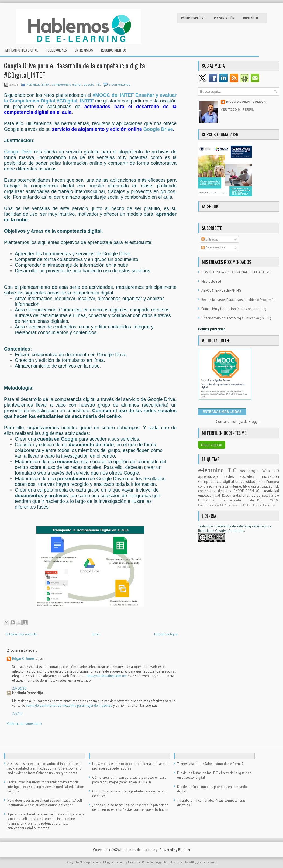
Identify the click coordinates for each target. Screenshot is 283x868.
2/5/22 (17, 714)
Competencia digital (67, 85)
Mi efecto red (211, 281)
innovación (269, 476)
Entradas (210, 239)
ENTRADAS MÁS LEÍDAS (222, 412)
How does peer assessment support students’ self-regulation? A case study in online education (45, 803)
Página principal (193, 18)
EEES (244, 505)
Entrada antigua (166, 634)
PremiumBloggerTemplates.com (163, 862)
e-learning (213, 470)
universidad (246, 481)
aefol (257, 495)
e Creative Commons (228, 531)
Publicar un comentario (24, 724)
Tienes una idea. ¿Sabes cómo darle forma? (210, 764)
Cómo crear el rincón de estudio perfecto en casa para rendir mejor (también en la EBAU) (129, 780)
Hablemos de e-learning (139, 850)
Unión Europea (268, 482)
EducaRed (259, 500)
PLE (276, 486)
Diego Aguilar (212, 445)
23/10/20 (19, 689)
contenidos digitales (216, 491)
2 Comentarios (119, 85)
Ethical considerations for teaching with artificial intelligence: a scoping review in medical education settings (46, 787)
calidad (268, 486)
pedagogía (251, 471)
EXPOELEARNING (248, 491)
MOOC (274, 500)
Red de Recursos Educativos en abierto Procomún (238, 300)
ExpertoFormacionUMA (213, 505)
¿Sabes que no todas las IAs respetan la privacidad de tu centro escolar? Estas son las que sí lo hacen (130, 807)
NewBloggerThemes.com (201, 862)
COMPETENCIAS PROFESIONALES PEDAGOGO (236, 272)
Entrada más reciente (21, 634)
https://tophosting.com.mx (107, 676)
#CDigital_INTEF (38, 85)
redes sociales (242, 476)
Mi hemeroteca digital (22, 50)
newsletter (222, 486)
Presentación (224, 18)
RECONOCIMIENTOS (114, 50)
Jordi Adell (233, 505)
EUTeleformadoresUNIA (261, 505)
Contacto (251, 18)
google (89, 85)
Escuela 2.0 (271, 495)
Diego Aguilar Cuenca (246, 102)
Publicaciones (56, 50)
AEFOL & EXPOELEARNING (221, 291)
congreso (206, 486)
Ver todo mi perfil (237, 110)
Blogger (254, 422)
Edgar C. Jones (24, 659)
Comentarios (213, 248)
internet (237, 486)
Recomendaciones (237, 495)
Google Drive (158, 129)
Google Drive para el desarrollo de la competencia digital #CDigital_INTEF (75, 70)
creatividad (271, 491)
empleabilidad (210, 495)
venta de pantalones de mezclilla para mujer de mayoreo (69, 706)
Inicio (96, 634)
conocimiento (235, 500)
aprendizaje (211, 476)
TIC (99, 85)
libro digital (252, 486)
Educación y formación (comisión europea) (234, 309)
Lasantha (134, 862)
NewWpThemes (91, 862)
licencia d (205, 531)
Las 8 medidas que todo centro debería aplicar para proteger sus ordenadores (131, 766)
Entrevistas (84, 50)
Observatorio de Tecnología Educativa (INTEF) (236, 318)
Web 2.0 (271, 471)
